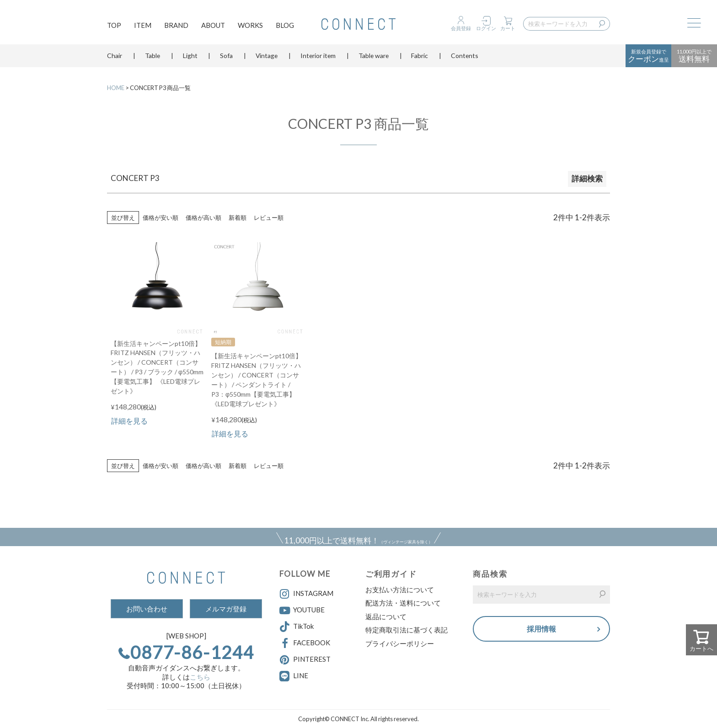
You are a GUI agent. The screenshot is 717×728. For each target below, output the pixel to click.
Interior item (318, 57)
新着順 (238, 218)
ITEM (143, 26)
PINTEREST (305, 660)
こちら (200, 677)
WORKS (250, 26)
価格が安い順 (161, 218)
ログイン (486, 28)
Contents (465, 57)
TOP (114, 26)
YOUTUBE (302, 611)
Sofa (226, 57)
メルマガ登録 (226, 609)
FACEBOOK (305, 643)
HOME (116, 88)
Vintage (267, 57)
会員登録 (461, 28)
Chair (115, 57)
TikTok (297, 627)
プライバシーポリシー (400, 643)
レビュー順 (269, 218)
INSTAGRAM (306, 594)
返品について (386, 616)
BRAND (176, 26)
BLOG (285, 26)
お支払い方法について (400, 590)
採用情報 (541, 629)
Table (152, 57)
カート (508, 28)
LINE (301, 675)
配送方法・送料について (403, 603)
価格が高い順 (203, 218)
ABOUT (213, 26)
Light (190, 57)
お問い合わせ (147, 609)
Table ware (374, 57)
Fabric (420, 57)
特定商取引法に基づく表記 (407, 630)
